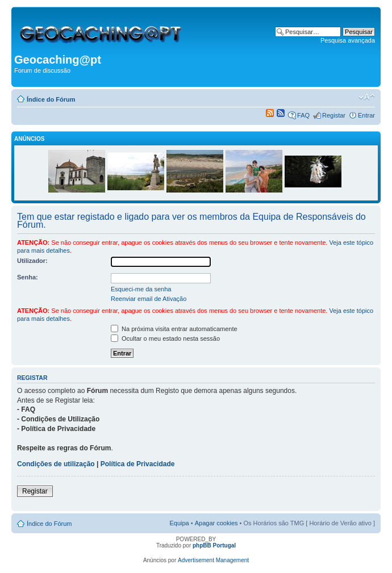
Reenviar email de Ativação (149, 299)
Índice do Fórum (51, 99)
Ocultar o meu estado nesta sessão (165, 338)
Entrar (366, 115)
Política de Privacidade (138, 464)
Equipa (179, 523)
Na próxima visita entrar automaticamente (174, 329)
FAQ (303, 115)
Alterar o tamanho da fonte (367, 97)
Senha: (28, 277)
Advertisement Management (213, 560)
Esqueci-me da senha (141, 289)
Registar (334, 115)
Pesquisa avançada (348, 40)
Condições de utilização (56, 464)
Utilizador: (32, 261)
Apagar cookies (216, 523)
